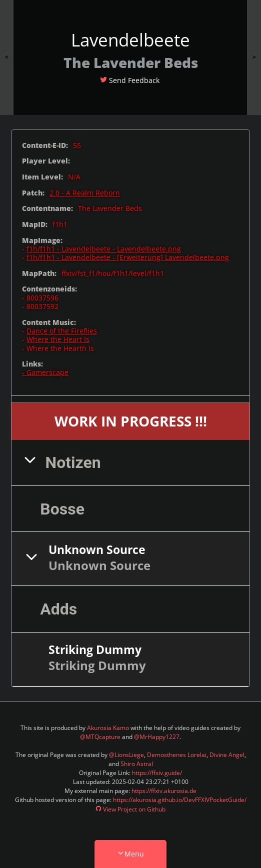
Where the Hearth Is (60, 348)
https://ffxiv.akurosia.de (164, 791)
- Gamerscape (45, 372)
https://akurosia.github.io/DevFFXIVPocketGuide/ (180, 800)
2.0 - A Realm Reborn (85, 193)
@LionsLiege (126, 755)
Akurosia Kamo (108, 728)
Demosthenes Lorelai (177, 755)
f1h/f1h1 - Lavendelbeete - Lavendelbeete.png (104, 249)
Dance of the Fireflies (62, 331)
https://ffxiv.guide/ (157, 773)
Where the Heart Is (58, 339)
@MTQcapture (100, 737)
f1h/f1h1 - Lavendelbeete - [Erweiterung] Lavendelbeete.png (128, 257)
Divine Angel (227, 755)
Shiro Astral (137, 764)
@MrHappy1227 (157, 737)
